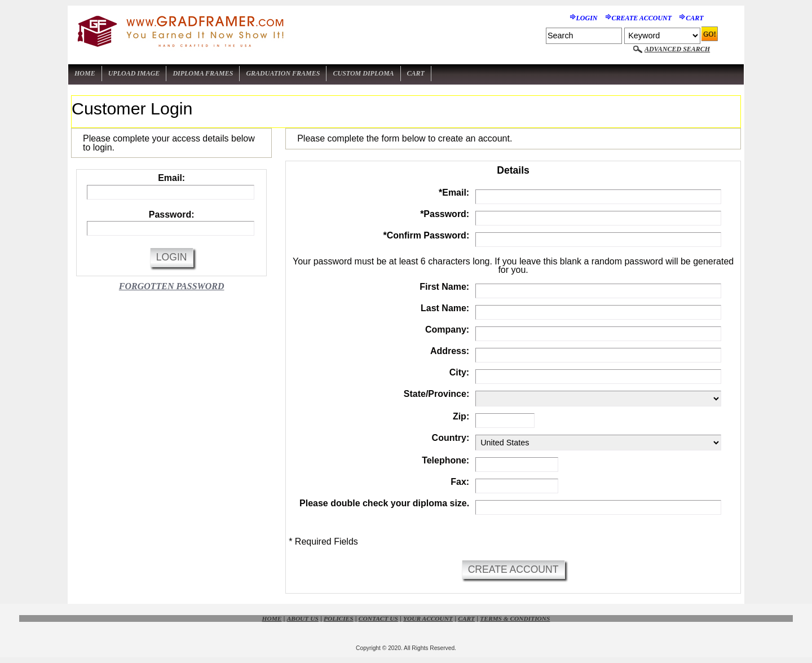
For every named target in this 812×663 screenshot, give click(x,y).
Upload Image (134, 73)
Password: (172, 215)
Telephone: (445, 460)
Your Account (428, 618)
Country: (451, 438)
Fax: (460, 482)
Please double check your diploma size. (384, 503)
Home (85, 73)
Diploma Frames (203, 73)
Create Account (642, 18)
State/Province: (436, 394)
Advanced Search (677, 49)
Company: (447, 330)
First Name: (444, 287)
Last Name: (445, 308)
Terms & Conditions (515, 618)
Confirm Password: (426, 235)
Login (587, 18)
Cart (694, 18)
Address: (450, 351)
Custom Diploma (363, 73)
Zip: (461, 416)
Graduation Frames (283, 73)
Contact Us (378, 618)
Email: (171, 178)
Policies (339, 618)
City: (460, 372)
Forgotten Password (172, 286)
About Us (303, 618)
